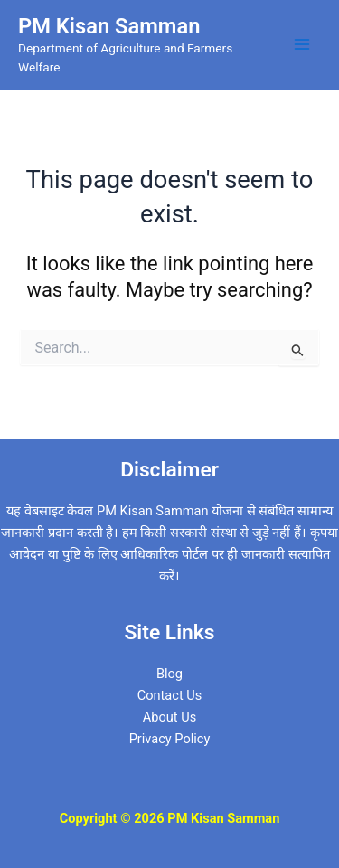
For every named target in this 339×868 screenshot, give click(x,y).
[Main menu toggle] (302, 44)
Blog (169, 674)
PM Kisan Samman (109, 26)
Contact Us (170, 695)
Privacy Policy (170, 739)
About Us (169, 717)
